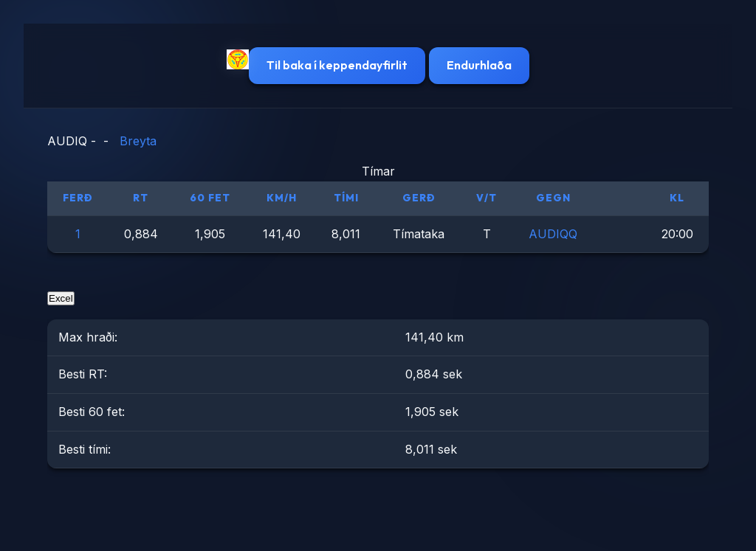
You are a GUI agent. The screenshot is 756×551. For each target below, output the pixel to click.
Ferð (78, 198)
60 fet (210, 198)
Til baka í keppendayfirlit (337, 65)
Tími (346, 198)
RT (141, 198)
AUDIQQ (553, 234)
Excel (61, 298)
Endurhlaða (479, 65)
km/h (282, 198)
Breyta (138, 141)
